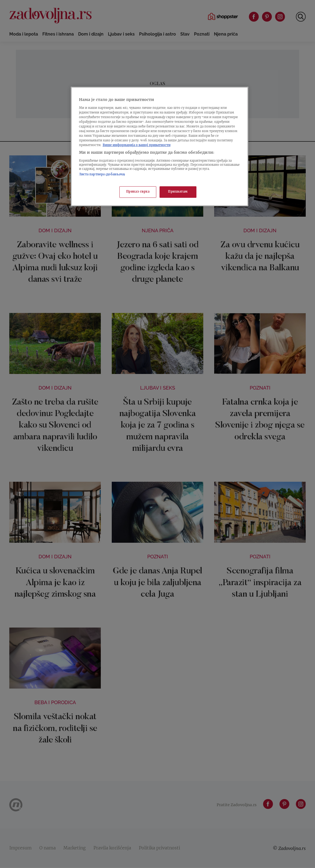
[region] (160, 146)
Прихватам (178, 192)
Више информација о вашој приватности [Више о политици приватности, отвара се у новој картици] (137, 145)
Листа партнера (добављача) (102, 175)
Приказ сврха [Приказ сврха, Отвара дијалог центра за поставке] (138, 192)
